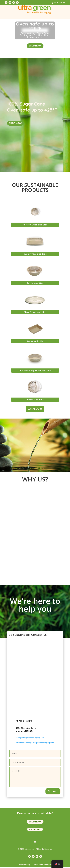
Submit (53, 793)
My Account (59, 3)
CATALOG (33, 410)
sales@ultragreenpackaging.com (30, 739)
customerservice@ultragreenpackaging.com (35, 744)
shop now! (35, 47)
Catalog (35, 831)
